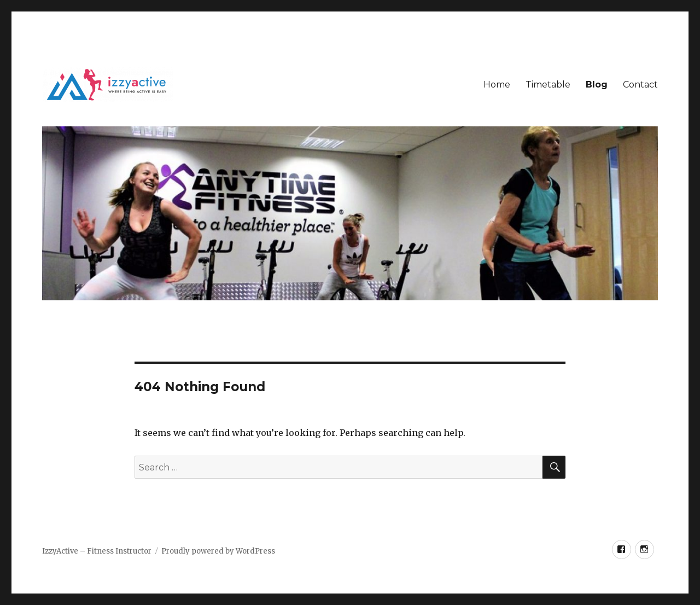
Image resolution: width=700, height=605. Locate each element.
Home (497, 85)
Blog (597, 85)
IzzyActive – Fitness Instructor (97, 551)
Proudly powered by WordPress (218, 551)
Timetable (548, 85)
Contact (640, 85)
